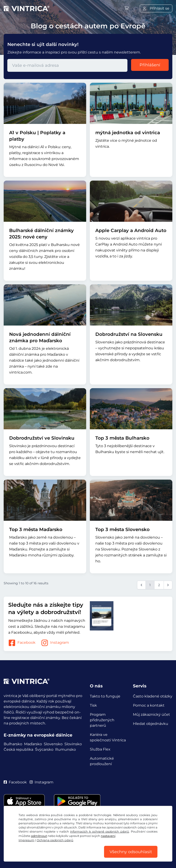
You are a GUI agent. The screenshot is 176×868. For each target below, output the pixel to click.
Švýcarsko (44, 749)
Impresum (26, 840)
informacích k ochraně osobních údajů (99, 832)
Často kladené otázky (153, 696)
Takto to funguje (105, 696)
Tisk (93, 705)
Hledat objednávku (151, 724)
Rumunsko (66, 749)
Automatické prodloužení (102, 761)
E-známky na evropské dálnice (38, 735)
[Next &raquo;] (168, 585)
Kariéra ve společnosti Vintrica (108, 737)
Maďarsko (33, 744)
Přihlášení (150, 65)
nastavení (108, 836)
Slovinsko (73, 744)
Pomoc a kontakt (149, 705)
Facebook (22, 643)
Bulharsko (13, 744)
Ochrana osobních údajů (55, 840)
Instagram (55, 643)
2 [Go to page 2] (159, 585)
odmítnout (39, 836)
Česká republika (18, 749)
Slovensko (53, 744)
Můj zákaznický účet (151, 714)
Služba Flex (100, 749)
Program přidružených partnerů (102, 720)
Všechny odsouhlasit (131, 852)
